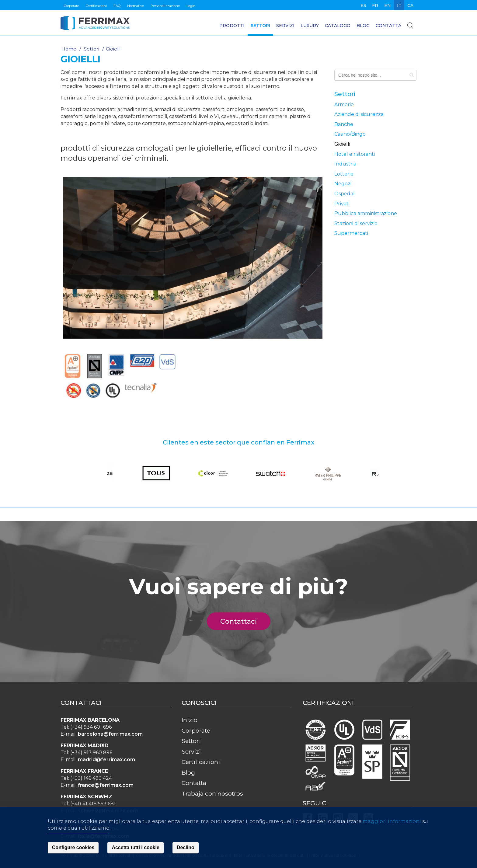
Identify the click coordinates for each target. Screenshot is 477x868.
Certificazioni (96, 6)
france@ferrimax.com (106, 785)
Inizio (190, 720)
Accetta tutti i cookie (135, 849)
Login (191, 6)
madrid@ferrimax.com (106, 760)
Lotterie (344, 174)
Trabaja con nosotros (212, 793)
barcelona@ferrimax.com (110, 734)
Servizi (285, 26)
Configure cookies (73, 849)
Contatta (388, 26)
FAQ (117, 6)
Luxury (310, 26)
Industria (345, 164)
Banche (344, 124)
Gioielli (342, 144)
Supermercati (351, 233)
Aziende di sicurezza (359, 114)
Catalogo (338, 26)
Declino (186, 849)
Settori (260, 26)
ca (410, 5)
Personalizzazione (165, 6)
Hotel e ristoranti (355, 154)
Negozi (343, 184)
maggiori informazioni (392, 822)
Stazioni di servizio (356, 223)
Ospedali (345, 194)
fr (375, 5)
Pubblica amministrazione (366, 213)
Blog (363, 26)
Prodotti (232, 26)
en (388, 5)
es (363, 5)
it (399, 5)
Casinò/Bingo (350, 134)
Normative (136, 6)
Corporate (71, 6)
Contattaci (242, 621)
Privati (342, 204)
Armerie (344, 105)
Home (69, 49)
